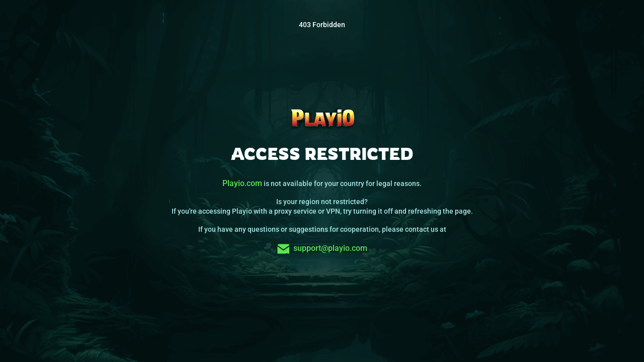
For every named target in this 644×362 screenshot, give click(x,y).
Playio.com (242, 183)
